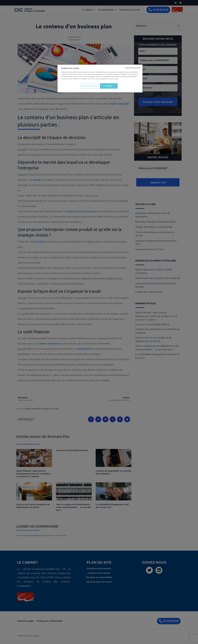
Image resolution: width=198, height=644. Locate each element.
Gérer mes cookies (89, 86)
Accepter (109, 86)
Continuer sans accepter (133, 68)
